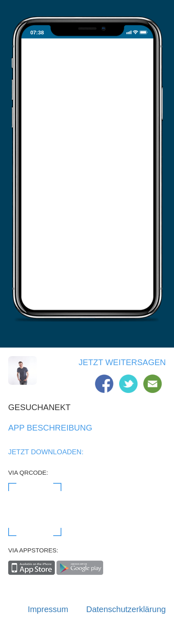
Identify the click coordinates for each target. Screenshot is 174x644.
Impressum (48, 609)
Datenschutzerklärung (126, 609)
